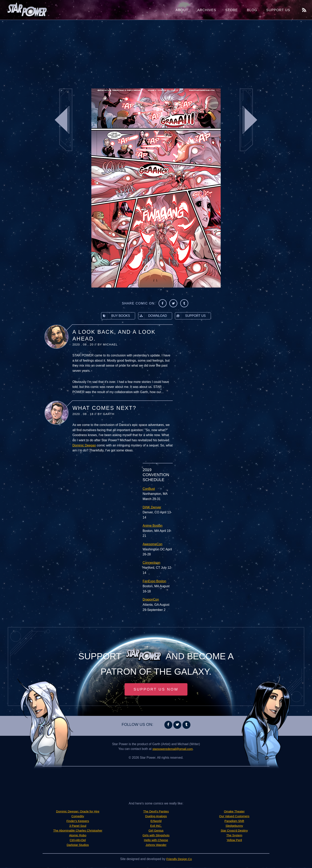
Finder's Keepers (78, 821)
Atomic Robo (78, 836)
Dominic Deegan (84, 445)
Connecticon (152, 563)
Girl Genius (156, 831)
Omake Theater (234, 812)
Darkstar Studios (78, 845)
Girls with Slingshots (156, 836)
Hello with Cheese (156, 840)
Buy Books (116, 316)
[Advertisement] (156, 52)
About (182, 10)
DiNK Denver (152, 507)
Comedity (78, 817)
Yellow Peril (234, 840)
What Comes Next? (104, 408)
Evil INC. (156, 826)
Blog (252, 10)
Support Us (278, 10)
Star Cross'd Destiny (234, 831)
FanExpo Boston (154, 581)
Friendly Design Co (179, 859)
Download (153, 316)
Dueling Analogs (156, 817)
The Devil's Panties (156, 812)
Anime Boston (153, 526)
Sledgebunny (234, 826)
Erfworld (156, 821)
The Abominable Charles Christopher (78, 831)
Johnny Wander (156, 845)
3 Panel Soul (78, 826)
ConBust (149, 489)
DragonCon (151, 599)
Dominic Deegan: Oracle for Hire (78, 812)
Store (232, 10)
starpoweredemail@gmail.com (173, 749)
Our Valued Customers (234, 817)
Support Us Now (156, 690)
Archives (207, 10)
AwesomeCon (153, 544)
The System (234, 836)
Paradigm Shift (234, 821)
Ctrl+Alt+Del (78, 840)
